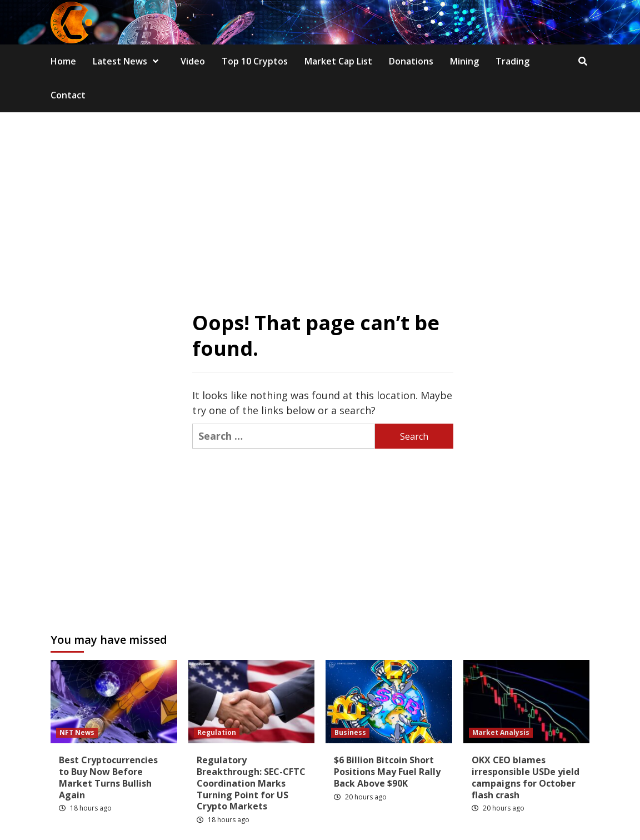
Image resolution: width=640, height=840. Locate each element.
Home (63, 61)
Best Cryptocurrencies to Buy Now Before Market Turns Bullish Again (108, 777)
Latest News (128, 61)
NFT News (77, 732)
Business (350, 732)
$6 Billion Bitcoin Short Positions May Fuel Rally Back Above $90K (387, 772)
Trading (512, 61)
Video (193, 61)
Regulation (217, 732)
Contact (68, 95)
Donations (411, 61)
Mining (464, 61)
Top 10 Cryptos (255, 61)
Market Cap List (338, 61)
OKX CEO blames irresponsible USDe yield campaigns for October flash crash (526, 777)
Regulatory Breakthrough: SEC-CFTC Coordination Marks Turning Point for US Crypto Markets (251, 783)
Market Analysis (501, 732)
